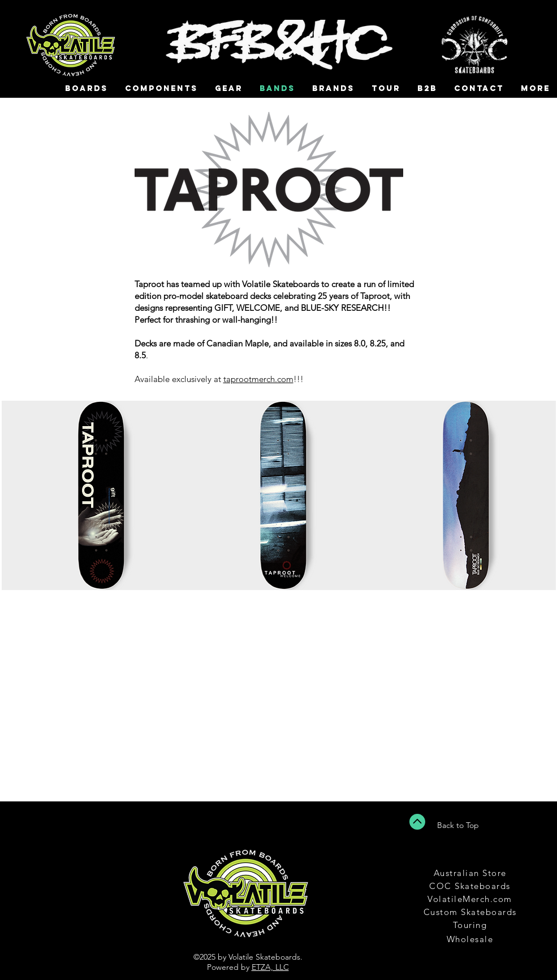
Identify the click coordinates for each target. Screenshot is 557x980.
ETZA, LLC (270, 967)
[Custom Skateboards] (471, 912)
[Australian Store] (471, 873)
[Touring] (471, 925)
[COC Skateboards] (471, 886)
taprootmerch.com (258, 379)
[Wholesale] (471, 939)
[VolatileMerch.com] (471, 899)
